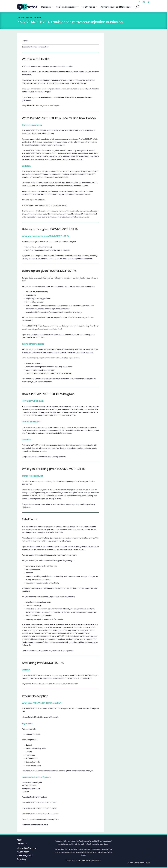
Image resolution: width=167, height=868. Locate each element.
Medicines (46, 7)
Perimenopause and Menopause (116, 7)
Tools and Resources (66, 7)
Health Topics (89, 7)
